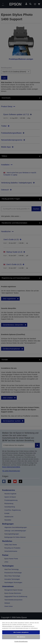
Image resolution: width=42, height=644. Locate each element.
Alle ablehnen (21, 637)
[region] (21, 632)
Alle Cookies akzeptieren (21, 632)
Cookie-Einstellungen (21, 641)
